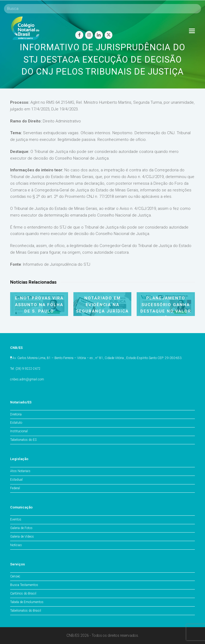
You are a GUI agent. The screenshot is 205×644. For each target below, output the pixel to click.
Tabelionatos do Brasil (26, 611)
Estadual (16, 480)
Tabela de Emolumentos (27, 602)
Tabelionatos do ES (23, 440)
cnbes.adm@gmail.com (27, 379)
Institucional (19, 431)
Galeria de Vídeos (22, 537)
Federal (15, 488)
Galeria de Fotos (21, 528)
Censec (15, 576)
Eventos (16, 519)
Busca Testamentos (24, 585)
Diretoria (16, 414)
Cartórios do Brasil (23, 593)
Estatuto (16, 423)
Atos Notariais (20, 471)
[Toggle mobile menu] (192, 31)
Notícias (16, 545)
